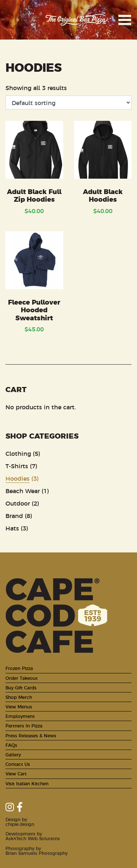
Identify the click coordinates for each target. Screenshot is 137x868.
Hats (12, 528)
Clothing (18, 453)
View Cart (16, 773)
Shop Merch (19, 697)
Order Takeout (22, 678)
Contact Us (18, 764)
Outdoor (18, 503)
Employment (20, 716)
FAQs (11, 745)
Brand (14, 515)
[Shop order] (68, 103)
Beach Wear (23, 491)
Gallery (13, 754)
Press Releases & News (31, 735)
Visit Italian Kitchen (27, 783)
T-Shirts (17, 466)
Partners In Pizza (24, 725)
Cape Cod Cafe (20, 20)
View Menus (19, 706)
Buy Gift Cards (21, 687)
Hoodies (18, 478)
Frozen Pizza (19, 668)
